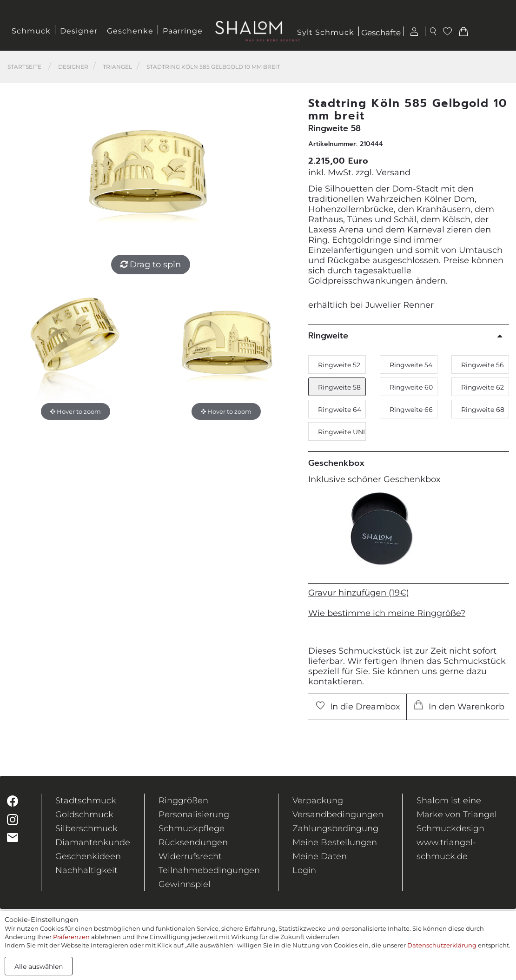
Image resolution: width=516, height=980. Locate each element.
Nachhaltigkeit (86, 870)
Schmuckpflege (192, 828)
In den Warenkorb (459, 706)
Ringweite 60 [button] (411, 387)
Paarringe (183, 31)
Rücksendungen (193, 842)
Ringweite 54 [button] (411, 365)
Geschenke (130, 31)
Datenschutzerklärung (442, 945)
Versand (393, 172)
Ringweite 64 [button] (340, 410)
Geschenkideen (88, 856)
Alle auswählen (39, 967)
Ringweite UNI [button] (341, 432)
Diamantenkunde (93, 842)
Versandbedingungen (338, 814)
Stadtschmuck (86, 801)
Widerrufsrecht (190, 856)
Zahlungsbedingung (335, 828)
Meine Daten (320, 856)
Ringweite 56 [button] (483, 365)
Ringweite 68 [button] (483, 410)
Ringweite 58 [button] (339, 387)
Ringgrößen (183, 801)
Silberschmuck (86, 828)
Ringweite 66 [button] (411, 410)
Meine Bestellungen (335, 842)
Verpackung (318, 801)
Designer (79, 31)
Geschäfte (381, 33)
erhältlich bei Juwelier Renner (371, 305)
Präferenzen (71, 937)
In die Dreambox (358, 707)
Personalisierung (194, 814)
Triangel (117, 67)
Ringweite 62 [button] (483, 387)
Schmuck (31, 31)
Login (304, 870)
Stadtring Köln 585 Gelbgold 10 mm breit (213, 67)
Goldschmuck (84, 814)
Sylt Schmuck (326, 32)
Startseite (24, 67)
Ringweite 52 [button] (339, 365)
